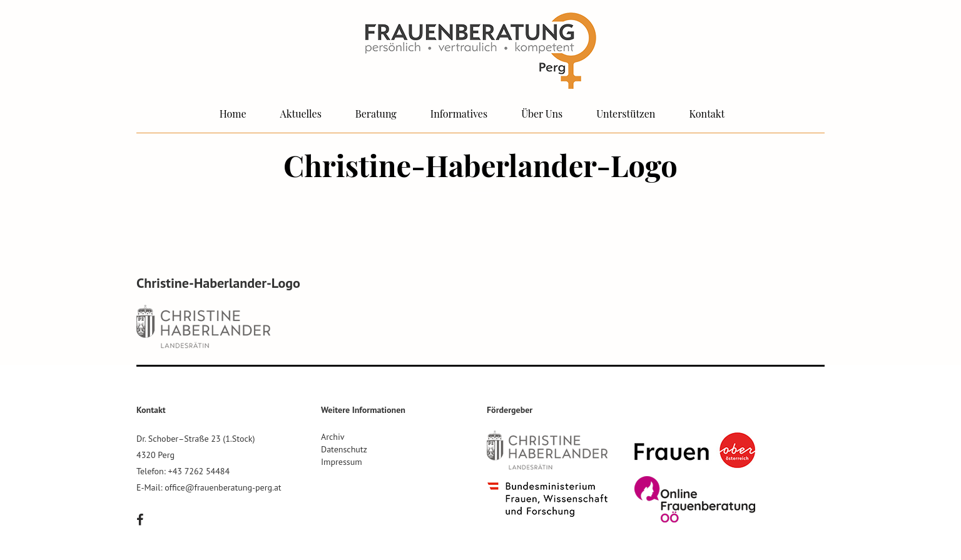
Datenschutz (344, 449)
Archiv (333, 437)
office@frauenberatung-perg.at (223, 487)
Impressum (342, 462)
